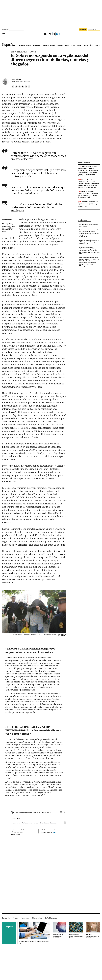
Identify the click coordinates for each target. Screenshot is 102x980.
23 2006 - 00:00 (23, 82)
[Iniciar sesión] (94, 29)
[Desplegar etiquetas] (65, 823)
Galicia (73, 45)
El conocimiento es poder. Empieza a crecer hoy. (34, 942)
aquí (54, 832)
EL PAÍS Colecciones (51, 918)
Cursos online (25, 918)
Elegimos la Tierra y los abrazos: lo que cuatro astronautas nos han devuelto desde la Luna (88, 204)
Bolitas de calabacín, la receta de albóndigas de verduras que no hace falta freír (89, 242)
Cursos (15, 918)
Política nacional (27, 823)
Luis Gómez (16, 79)
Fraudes (36, 823)
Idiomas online (37, 918)
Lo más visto (82, 220)
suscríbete (83, 29)
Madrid (79, 45)
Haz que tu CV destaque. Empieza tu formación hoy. (92, 936)
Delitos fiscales (44, 823)
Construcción (54, 823)
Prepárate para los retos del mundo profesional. (58, 936)
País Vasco (86, 45)
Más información (16, 834)
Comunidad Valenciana (63, 45)
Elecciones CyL (37, 45)
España (8, 45)
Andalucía (46, 45)
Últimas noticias (95, 45)
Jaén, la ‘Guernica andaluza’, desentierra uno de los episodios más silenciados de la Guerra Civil (88, 194)
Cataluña (53, 45)
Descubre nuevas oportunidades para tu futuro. (76, 936)
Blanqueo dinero (16, 823)
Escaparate (6, 918)
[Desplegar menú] (4, 34)
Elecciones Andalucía (25, 45)
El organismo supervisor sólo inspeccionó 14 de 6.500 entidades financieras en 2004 (9, 227)
